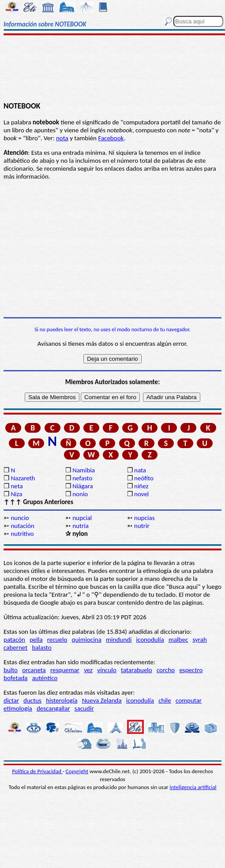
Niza (16, 494)
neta (17, 486)
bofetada (15, 678)
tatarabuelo (137, 670)
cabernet (15, 647)
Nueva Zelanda (102, 700)
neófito (144, 478)
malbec (178, 640)
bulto (11, 670)
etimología (18, 708)
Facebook (111, 138)
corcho (166, 670)
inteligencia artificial (193, 787)
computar (189, 700)
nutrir (142, 526)
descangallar (53, 708)
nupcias (144, 518)
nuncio (20, 518)
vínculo (107, 670)
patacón (14, 640)
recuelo (57, 640)
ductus (32, 700)
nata (140, 470)
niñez (141, 486)
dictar (11, 700)
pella (36, 640)
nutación (22, 526)
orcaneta (34, 670)
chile (165, 700)
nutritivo (22, 534)
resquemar (65, 670)
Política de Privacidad (37, 771)
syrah (199, 640)
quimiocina (87, 640)
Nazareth (23, 478)
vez (88, 670)
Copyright (77, 771)
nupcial (82, 518)
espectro (191, 670)
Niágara (82, 486)
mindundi (119, 640)
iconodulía (150, 640)
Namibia (84, 470)
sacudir (84, 708)
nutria (81, 526)
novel (141, 494)
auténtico (45, 678)
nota (62, 138)
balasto (41, 647)
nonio (80, 494)
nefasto (82, 478)
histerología (62, 700)
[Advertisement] (112, 69)
